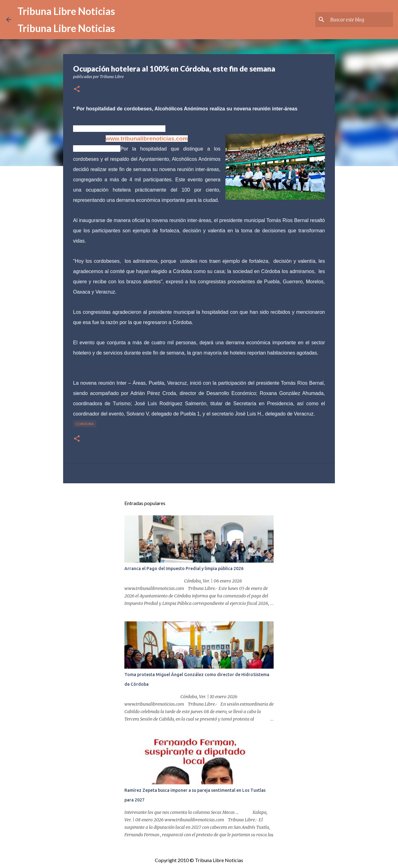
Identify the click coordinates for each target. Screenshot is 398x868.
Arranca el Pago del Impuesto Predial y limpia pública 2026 (184, 569)
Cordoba (85, 424)
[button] (77, 89)
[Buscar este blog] (360, 20)
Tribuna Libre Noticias (66, 11)
